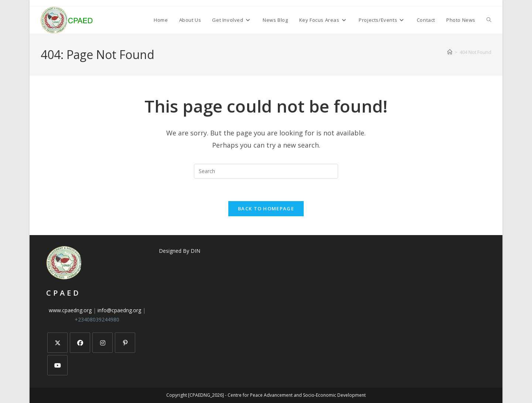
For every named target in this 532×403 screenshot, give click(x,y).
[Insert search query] (266, 171)
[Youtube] (57, 365)
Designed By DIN (180, 251)
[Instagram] (103, 343)
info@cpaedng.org (119, 310)
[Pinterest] (125, 343)
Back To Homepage (266, 209)
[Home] (450, 52)
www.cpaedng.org (70, 310)
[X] (57, 343)
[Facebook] (80, 343)
